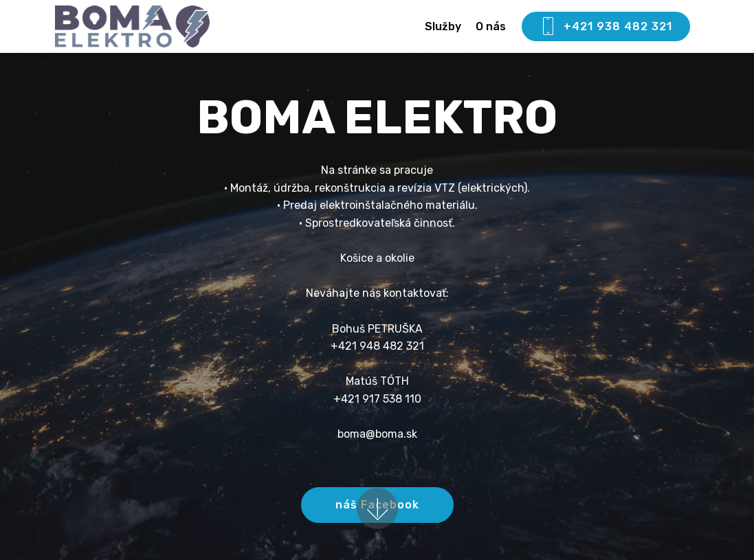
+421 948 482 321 (377, 346)
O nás (491, 26)
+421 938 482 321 (606, 27)
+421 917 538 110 (377, 399)
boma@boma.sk (377, 434)
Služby (443, 26)
